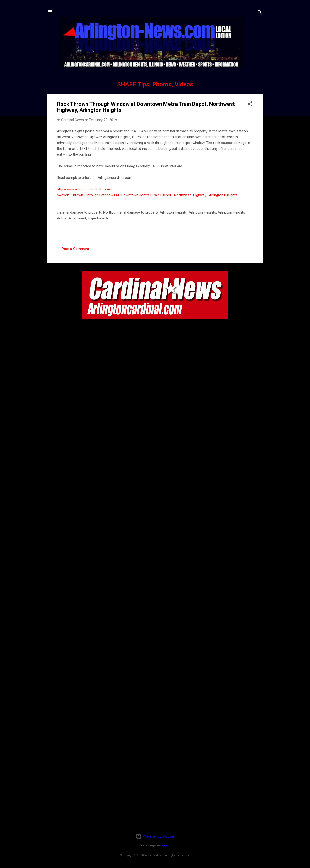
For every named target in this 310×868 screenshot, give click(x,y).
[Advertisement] (155, 798)
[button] (250, 105)
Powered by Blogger (155, 836)
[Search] (260, 13)
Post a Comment (75, 249)
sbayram (166, 846)
